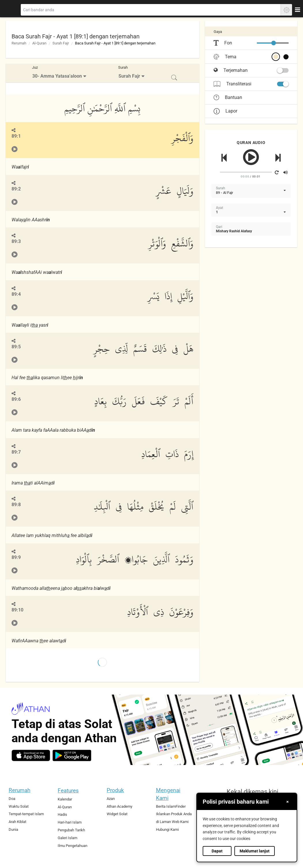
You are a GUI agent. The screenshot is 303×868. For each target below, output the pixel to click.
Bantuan (228, 98)
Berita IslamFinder (171, 806)
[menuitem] (60, 73)
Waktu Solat (19, 806)
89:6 (16, 399)
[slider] (274, 43)
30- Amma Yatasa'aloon (57, 76)
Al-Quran (39, 43)
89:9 (16, 557)
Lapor (225, 111)
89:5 (16, 347)
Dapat (217, 851)
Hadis (62, 814)
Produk (115, 790)
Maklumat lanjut (255, 851)
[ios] (31, 755)
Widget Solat (117, 814)
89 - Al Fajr (224, 193)
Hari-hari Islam (70, 822)
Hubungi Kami (167, 829)
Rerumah (19, 43)
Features (68, 791)
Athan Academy (119, 806)
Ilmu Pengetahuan (73, 846)
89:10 (17, 610)
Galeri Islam (67, 838)
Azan (111, 799)
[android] (72, 755)
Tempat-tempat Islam (26, 814)
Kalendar (65, 799)
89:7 (16, 452)
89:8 (16, 505)
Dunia (13, 829)
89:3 (16, 241)
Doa (12, 799)
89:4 (16, 294)
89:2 (16, 189)
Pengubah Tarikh (71, 830)
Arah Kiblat (17, 822)
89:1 (16, 136)
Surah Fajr (61, 43)
